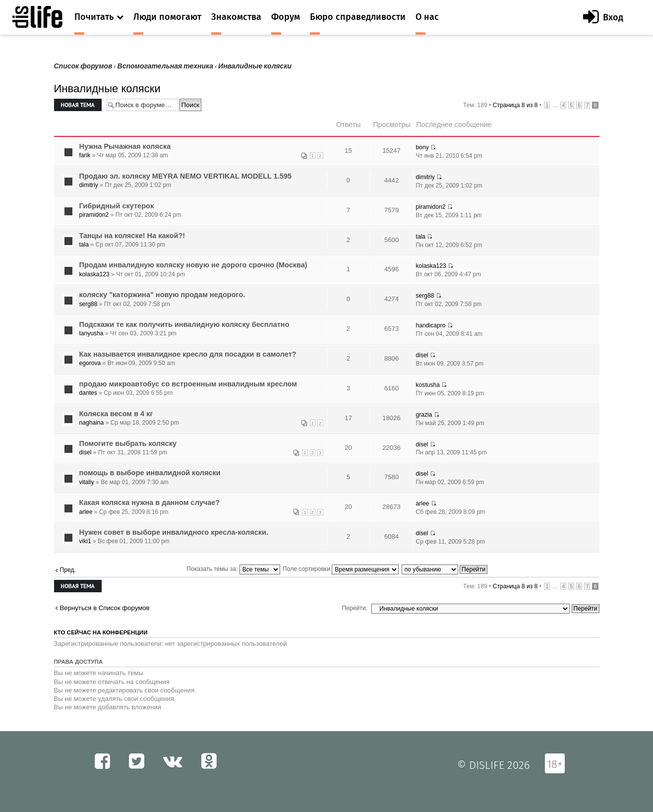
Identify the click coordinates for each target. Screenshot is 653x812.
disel (422, 355)
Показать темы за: (233, 569)
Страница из (515, 105)
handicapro (431, 325)
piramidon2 (94, 215)
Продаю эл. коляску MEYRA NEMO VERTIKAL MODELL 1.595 (186, 176)
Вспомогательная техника (166, 66)
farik (85, 155)
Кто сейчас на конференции (101, 632)
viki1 (85, 541)
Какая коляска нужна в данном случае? (150, 502)
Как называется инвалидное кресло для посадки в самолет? (188, 354)
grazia (424, 415)
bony (422, 147)
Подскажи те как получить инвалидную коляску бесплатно (184, 324)
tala (84, 245)
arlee (86, 512)
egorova (90, 363)
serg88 (89, 304)
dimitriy (89, 185)
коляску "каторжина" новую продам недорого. (162, 295)
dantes (88, 393)
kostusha (428, 385)
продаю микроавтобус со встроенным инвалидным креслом (188, 384)
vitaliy (87, 482)
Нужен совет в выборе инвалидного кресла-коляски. (174, 532)
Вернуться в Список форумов (105, 608)
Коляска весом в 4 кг (116, 414)
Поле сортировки (341, 569)
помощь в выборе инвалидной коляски (150, 473)
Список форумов (83, 66)
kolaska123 (94, 274)
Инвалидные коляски (255, 66)
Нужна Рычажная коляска (125, 146)
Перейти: (355, 608)
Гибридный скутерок (117, 206)
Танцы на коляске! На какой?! (132, 236)
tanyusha (91, 333)
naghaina (92, 423)
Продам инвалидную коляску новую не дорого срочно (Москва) (193, 265)
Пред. (68, 570)
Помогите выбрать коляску (128, 443)
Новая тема (78, 105)
